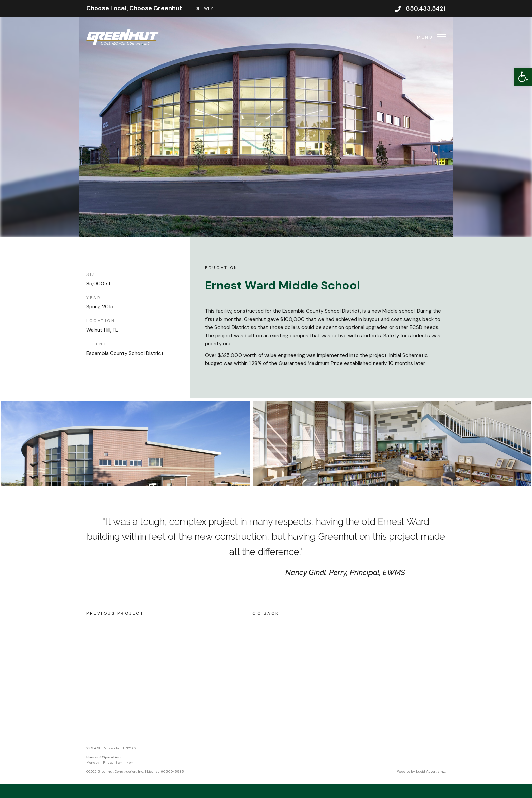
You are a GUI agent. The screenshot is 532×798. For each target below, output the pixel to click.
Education (222, 268)
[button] (523, 77)
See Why (204, 8)
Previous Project (115, 613)
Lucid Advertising (431, 771)
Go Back (266, 613)
